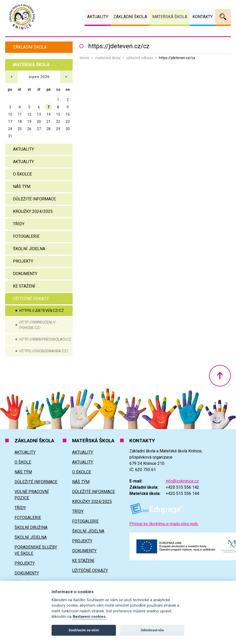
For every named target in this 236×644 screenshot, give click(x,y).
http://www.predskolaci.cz (45, 339)
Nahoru (220, 376)
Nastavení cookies (89, 617)
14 (48, 114)
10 (10, 114)
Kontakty (203, 17)
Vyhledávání (223, 17)
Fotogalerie (26, 236)
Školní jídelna (29, 249)
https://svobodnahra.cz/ (44, 351)
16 (68, 114)
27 (39, 129)
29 (58, 129)
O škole (23, 462)
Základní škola (30, 47)
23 (68, 122)
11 (20, 114)
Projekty (23, 261)
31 (10, 136)
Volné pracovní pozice (32, 495)
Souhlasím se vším (84, 630)
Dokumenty (25, 274)
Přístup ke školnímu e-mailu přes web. (164, 524)
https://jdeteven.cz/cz (42, 311)
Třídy (19, 224)
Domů (84, 58)
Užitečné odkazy (140, 58)
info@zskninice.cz (182, 481)
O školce (22, 174)
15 (58, 114)
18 (20, 122)
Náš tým (22, 187)
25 (20, 129)
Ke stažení (24, 286)
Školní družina (31, 527)
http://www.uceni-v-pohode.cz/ (38, 325)
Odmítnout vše (152, 630)
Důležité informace (34, 199)
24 (10, 129)
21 (48, 122)
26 (29, 129)
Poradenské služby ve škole (36, 550)
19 (29, 122)
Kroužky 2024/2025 (33, 211)
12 (29, 114)
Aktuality (23, 149)
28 (48, 129)
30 (68, 129)
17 (10, 122)
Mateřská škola (108, 58)
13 (39, 114)
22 (58, 122)
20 (39, 122)
